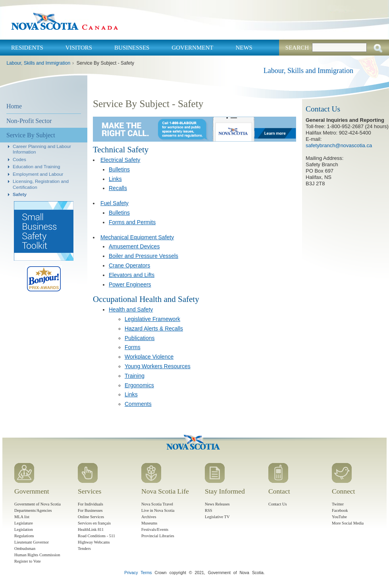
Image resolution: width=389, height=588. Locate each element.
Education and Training (37, 166)
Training (135, 376)
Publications (140, 338)
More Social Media (348, 523)
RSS (209, 510)
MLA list (22, 517)
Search (297, 48)
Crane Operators (129, 265)
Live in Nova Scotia (158, 510)
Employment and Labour (38, 174)
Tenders (84, 549)
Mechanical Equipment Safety (137, 237)
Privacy (131, 573)
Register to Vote (28, 561)
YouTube (339, 517)
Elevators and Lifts (132, 275)
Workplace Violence (149, 357)
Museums (149, 523)
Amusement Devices (134, 246)
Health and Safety (131, 309)
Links (115, 179)
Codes (19, 159)
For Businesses (90, 510)
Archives (149, 517)
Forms (133, 347)
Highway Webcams (94, 542)
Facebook (340, 510)
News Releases (217, 504)
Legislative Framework (152, 319)
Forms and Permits (132, 222)
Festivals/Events (155, 529)
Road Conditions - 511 (96, 536)
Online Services (91, 517)
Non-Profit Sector (29, 121)
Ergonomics (139, 385)
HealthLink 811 (91, 529)
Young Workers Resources (158, 366)
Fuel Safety (115, 203)
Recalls (118, 188)
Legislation (24, 529)
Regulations (24, 536)
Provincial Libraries (158, 536)
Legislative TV (217, 517)
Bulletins (119, 169)
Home (14, 106)
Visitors (79, 48)
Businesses (132, 48)
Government (192, 48)
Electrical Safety (120, 160)
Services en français (94, 523)
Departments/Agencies (33, 510)
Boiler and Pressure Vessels (143, 256)
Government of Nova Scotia (38, 504)
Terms (146, 573)
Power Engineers (130, 284)
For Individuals (91, 504)
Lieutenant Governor (32, 542)
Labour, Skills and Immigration (38, 63)
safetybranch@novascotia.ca (339, 145)
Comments (138, 404)
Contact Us (277, 504)
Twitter (338, 504)
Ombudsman (25, 549)
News (244, 48)
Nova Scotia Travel (157, 504)
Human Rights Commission (37, 555)
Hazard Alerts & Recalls (154, 329)
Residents (27, 48)
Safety (20, 194)
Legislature (24, 523)
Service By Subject (31, 135)
